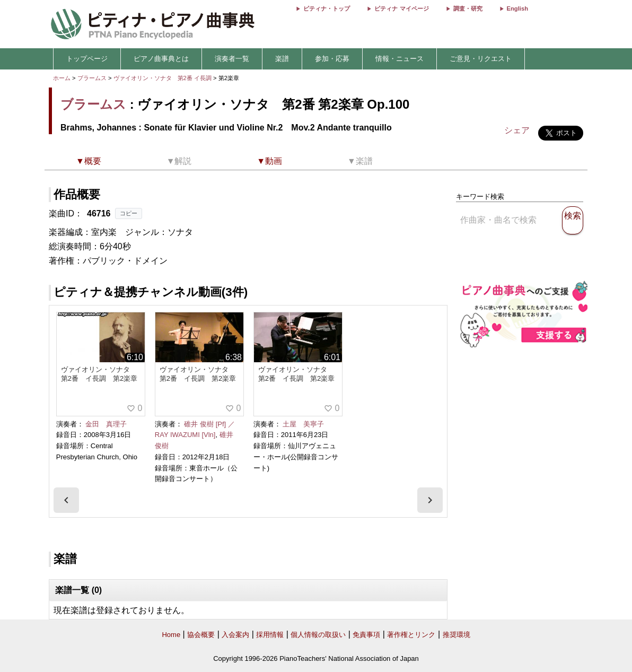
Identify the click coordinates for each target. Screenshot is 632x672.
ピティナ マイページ (401, 8)
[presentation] (66, 500)
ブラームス (92, 78)
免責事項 (366, 635)
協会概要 (201, 635)
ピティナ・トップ (327, 8)
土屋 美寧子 (303, 424)
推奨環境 (457, 635)
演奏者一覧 (232, 59)
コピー (129, 213)
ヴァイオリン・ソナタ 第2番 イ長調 (163, 78)
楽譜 (282, 59)
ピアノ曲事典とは (161, 59)
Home (171, 635)
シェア (517, 130)
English (517, 8)
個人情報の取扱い (318, 635)
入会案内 (235, 635)
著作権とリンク (411, 635)
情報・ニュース (400, 59)
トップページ (87, 59)
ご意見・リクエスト (481, 59)
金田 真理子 (106, 424)
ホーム (62, 78)
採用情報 (270, 635)
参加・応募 (332, 59)
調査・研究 (468, 8)
